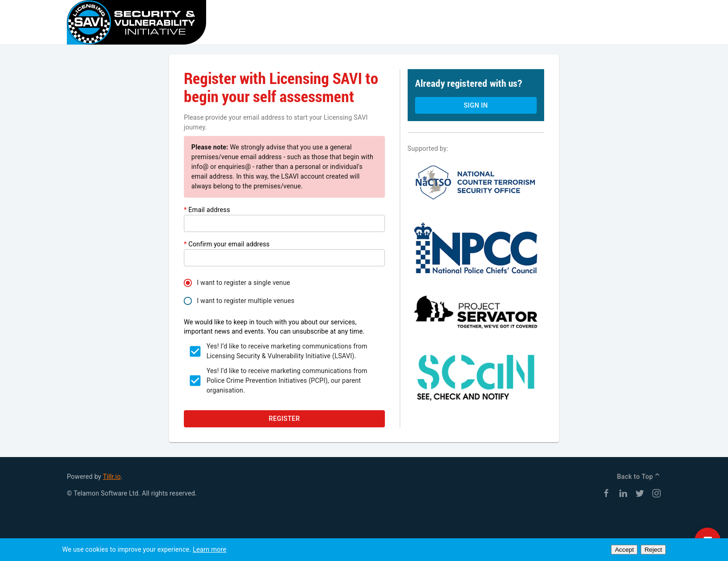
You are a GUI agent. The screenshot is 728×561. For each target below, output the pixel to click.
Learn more (209, 549)
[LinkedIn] (623, 495)
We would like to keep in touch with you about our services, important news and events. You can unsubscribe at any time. (274, 327)
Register (284, 419)
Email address (207, 210)
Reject (653, 550)
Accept (624, 550)
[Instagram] (656, 495)
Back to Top (639, 477)
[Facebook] (606, 495)
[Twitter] (640, 495)
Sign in (476, 105)
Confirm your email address (227, 244)
